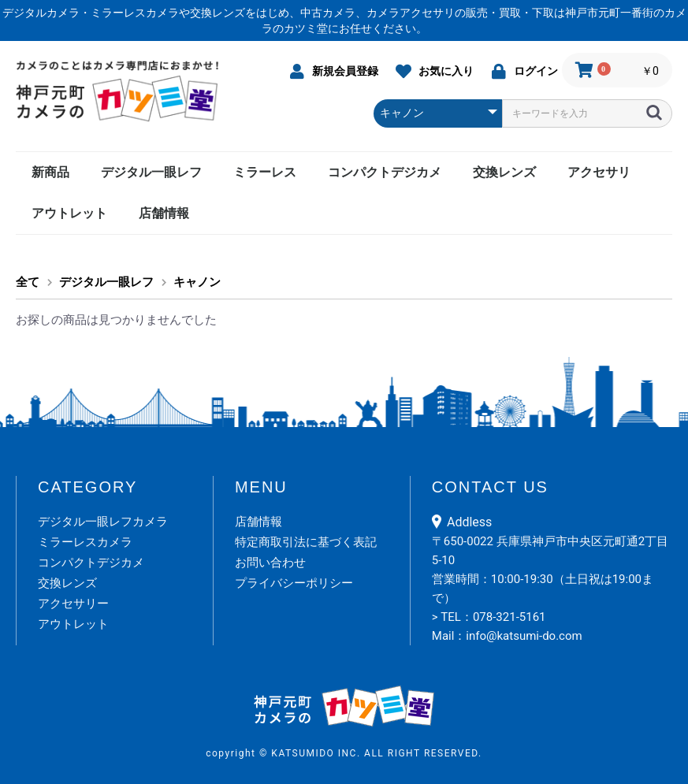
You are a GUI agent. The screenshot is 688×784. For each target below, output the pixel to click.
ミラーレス (265, 172)
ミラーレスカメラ (85, 542)
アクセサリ (599, 172)
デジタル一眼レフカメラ (103, 522)
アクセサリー (73, 604)
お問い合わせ (270, 563)
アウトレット (69, 213)
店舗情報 (164, 213)
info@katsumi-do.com (524, 636)
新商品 (50, 172)
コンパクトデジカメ (385, 172)
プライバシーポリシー (294, 583)
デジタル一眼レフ (151, 172)
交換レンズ (504, 172)
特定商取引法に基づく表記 (306, 542)
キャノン (197, 282)
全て (28, 282)
